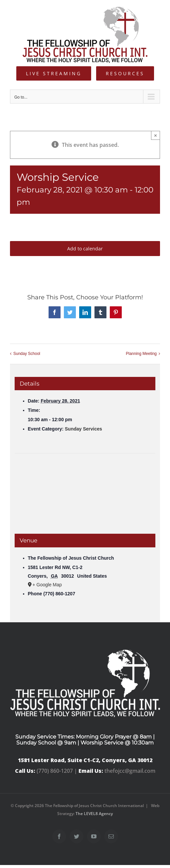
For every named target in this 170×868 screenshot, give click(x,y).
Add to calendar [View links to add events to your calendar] (85, 249)
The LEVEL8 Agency (94, 814)
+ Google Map (47, 585)
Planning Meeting (141, 354)
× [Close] (156, 135)
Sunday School (27, 354)
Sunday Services (84, 429)
